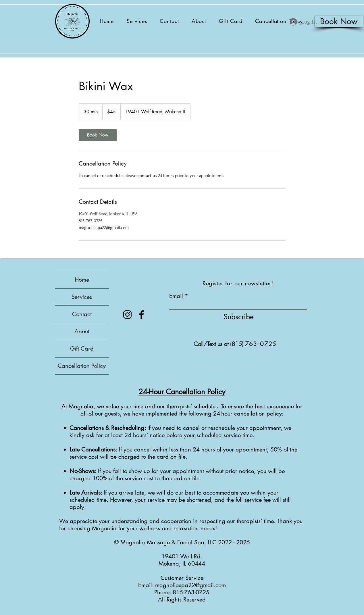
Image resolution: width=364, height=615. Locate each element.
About (82, 331)
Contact (82, 314)
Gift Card (82, 349)
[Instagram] (127, 315)
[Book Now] (339, 21)
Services (82, 297)
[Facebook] (141, 315)
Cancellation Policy (82, 366)
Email (176, 296)
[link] (98, 135)
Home (82, 280)
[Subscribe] (239, 317)
